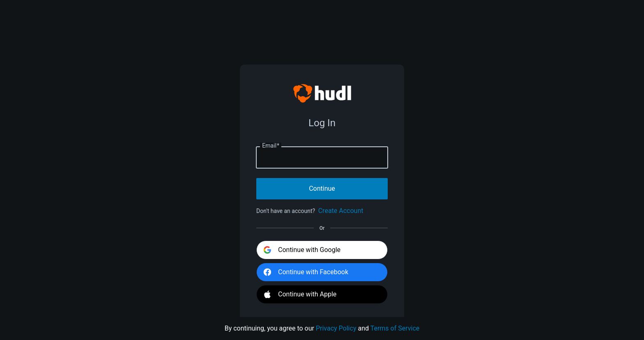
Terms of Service (395, 328)
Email (271, 146)
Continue (322, 189)
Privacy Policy (336, 328)
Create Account (341, 211)
